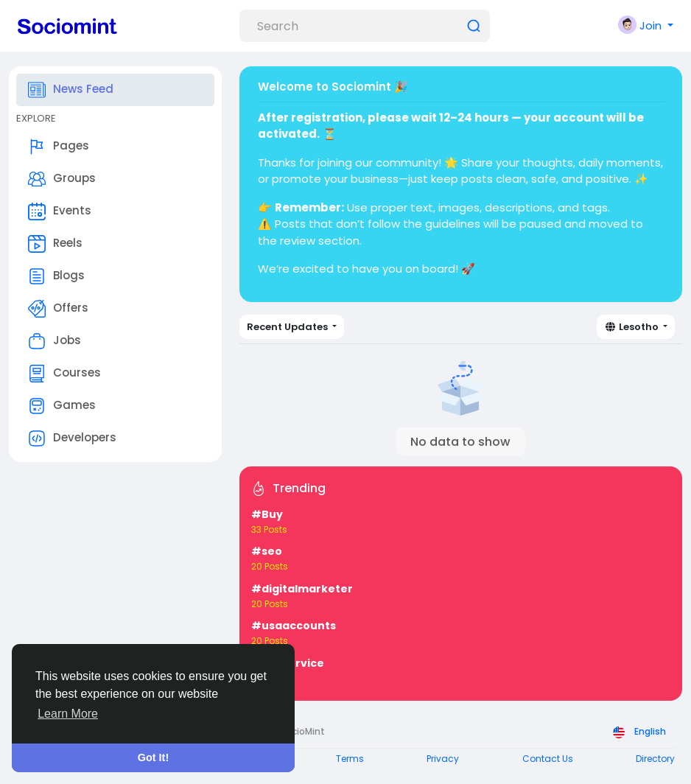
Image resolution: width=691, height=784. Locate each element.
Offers (58, 309)
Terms (350, 759)
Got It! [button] (153, 757)
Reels (55, 244)
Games (62, 406)
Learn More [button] (68, 714)
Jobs (55, 341)
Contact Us (548, 759)
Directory (655, 759)
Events (60, 211)
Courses (64, 374)
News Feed (71, 90)
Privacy (443, 759)
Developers (72, 438)
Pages (59, 147)
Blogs (56, 276)
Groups (62, 179)
